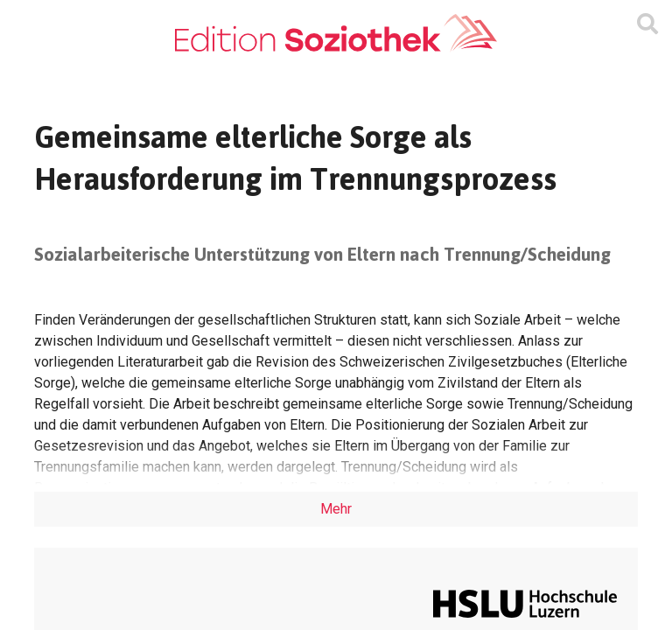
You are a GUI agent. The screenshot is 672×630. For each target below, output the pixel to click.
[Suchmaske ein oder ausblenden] (647, 24)
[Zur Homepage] (336, 34)
